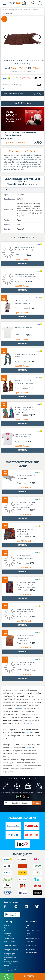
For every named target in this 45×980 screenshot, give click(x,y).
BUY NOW (29, 976)
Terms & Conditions (9, 939)
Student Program (31, 941)
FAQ (5, 931)
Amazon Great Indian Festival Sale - (9, 954)
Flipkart (37, 68)
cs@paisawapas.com (32, 952)
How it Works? (7, 933)
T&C (4, 88)
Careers (28, 933)
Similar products (22, 238)
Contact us (31, 946)
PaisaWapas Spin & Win (10, 970)
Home (28, 925)
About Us (6, 925)
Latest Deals (30, 936)
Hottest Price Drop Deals (33, 939)
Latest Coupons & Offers (33, 931)
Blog (5, 928)
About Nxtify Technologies (10, 941)
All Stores (29, 928)
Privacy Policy (7, 936)
